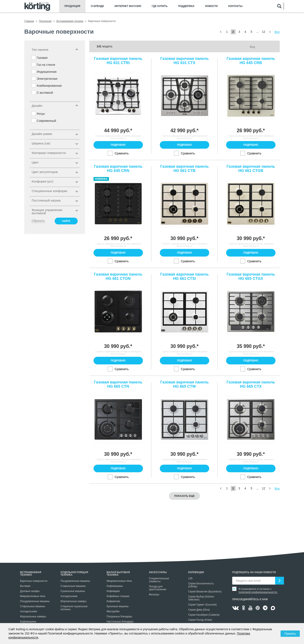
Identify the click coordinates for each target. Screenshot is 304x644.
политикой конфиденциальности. (258, 592)
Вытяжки (25, 586)
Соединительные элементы (159, 580)
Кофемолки (113, 601)
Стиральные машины (33, 606)
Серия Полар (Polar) (200, 620)
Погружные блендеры (119, 617)
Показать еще (184, 496)
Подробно (118, 145)
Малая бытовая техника (118, 574)
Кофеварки (113, 591)
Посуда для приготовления (157, 588)
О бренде (97, 6)
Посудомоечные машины (35, 601)
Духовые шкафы (30, 591)
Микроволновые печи (33, 596)
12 (264, 32)
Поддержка (186, 6)
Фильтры (154, 595)
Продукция (72, 6)
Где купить (160, 6)
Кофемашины (28, 622)
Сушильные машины (73, 591)
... (258, 32)
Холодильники (28, 611)
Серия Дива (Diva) (199, 610)
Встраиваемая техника (31, 574)
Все (277, 32)
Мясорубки (113, 611)
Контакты (235, 6)
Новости (211, 6)
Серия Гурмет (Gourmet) (202, 605)
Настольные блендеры (120, 622)
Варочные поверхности (34, 581)
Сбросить (38, 221)
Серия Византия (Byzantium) (205, 592)
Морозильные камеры (33, 617)
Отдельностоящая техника (74, 574)
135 (190, 578)
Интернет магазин (128, 6)
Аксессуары (158, 572)
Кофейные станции (118, 596)
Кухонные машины (118, 606)
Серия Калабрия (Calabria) (204, 615)
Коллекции (196, 572)
